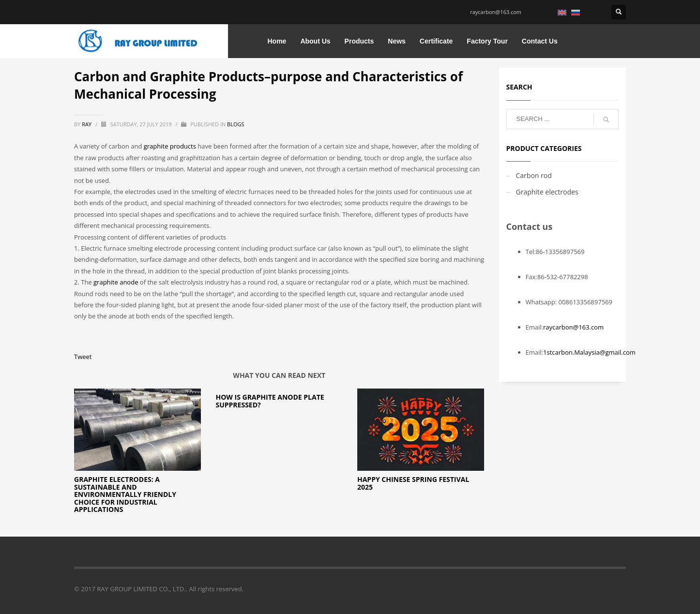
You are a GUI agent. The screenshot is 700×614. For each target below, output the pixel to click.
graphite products (170, 146)
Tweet (83, 357)
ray (87, 124)
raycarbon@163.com (496, 12)
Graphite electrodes (547, 192)
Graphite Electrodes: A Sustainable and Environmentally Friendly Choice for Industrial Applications (125, 494)
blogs (236, 124)
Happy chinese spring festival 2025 (413, 483)
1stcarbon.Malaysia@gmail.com (589, 352)
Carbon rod (534, 175)
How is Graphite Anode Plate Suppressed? (270, 401)
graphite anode (116, 282)
